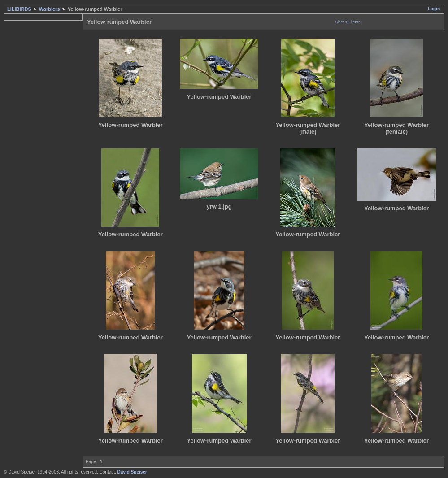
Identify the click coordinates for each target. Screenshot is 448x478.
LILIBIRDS (19, 9)
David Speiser (132, 472)
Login (434, 9)
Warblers (50, 9)
